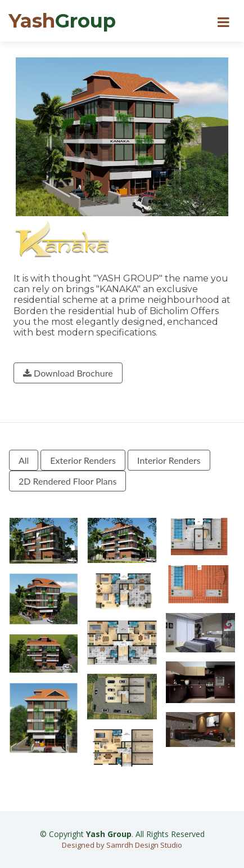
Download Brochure (68, 373)
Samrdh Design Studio (144, 845)
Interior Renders (169, 460)
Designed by (84, 845)
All (24, 460)
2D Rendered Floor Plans (67, 481)
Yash (62, 21)
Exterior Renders (83, 460)
